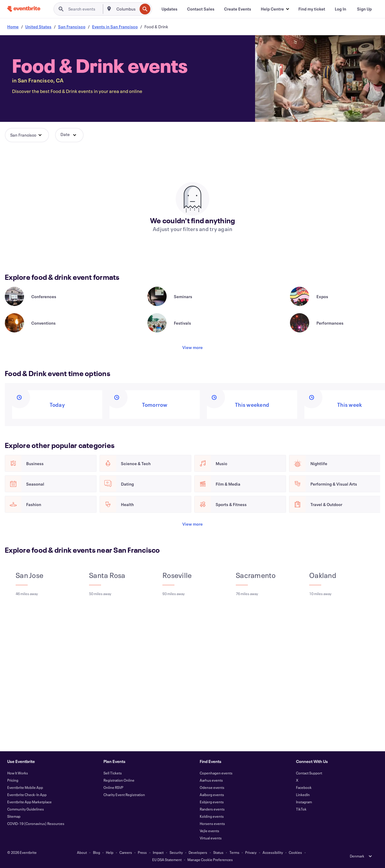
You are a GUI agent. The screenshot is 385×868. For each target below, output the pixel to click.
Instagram (304, 802)
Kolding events (212, 816)
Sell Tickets (113, 773)
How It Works (18, 773)
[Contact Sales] (201, 9)
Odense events (212, 787)
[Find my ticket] (312, 9)
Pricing (13, 780)
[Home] (24, 9)
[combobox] (126, 9)
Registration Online (119, 780)
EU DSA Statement (167, 860)
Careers (126, 852)
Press (142, 852)
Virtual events (211, 838)
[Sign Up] (364, 9)
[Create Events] (238, 9)
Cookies (295, 852)
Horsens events (212, 823)
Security (176, 852)
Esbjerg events (212, 802)
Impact (158, 852)
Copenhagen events (216, 773)
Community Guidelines (26, 809)
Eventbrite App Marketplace (29, 802)
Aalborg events (212, 795)
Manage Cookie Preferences (210, 860)
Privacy (251, 852)
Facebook (304, 787)
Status (218, 852)
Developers (198, 852)
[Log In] (340, 9)
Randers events (212, 809)
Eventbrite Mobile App (25, 787)
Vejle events (209, 831)
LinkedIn (303, 795)
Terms (234, 852)
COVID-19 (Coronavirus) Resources (36, 823)
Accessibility (273, 852)
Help (110, 852)
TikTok (301, 809)
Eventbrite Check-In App (27, 795)
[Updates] (169, 9)
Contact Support (309, 773)
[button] (275, 9)
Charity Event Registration (124, 795)
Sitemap (14, 816)
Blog (97, 852)
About (82, 852)
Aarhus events (211, 780)
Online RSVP (113, 787)
